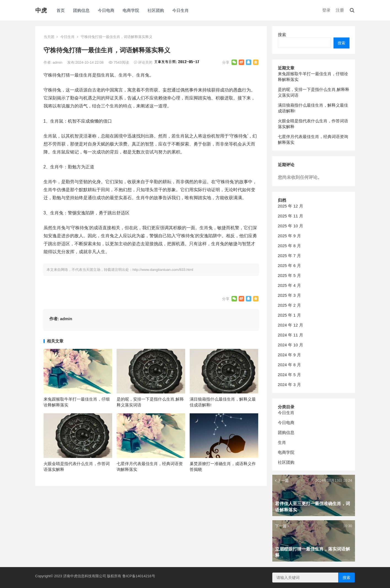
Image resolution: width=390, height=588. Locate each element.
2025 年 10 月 (291, 226)
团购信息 (81, 10)
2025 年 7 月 (289, 256)
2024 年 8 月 (289, 365)
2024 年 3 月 (289, 385)
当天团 (49, 37)
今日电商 (106, 10)
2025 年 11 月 (291, 216)
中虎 (41, 10)
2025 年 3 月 (289, 295)
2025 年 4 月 (289, 285)
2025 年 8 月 (289, 246)
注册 (340, 10)
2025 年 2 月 (289, 305)
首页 (61, 10)
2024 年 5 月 (289, 375)
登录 (326, 10)
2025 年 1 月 (289, 315)
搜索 (282, 35)
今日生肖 (181, 10)
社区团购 (156, 10)
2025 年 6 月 (289, 265)
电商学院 (131, 10)
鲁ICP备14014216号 (139, 576)
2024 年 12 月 (291, 325)
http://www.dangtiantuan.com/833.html (163, 270)
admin (58, 62)
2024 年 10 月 (291, 345)
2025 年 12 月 (291, 206)
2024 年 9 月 (289, 355)
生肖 (282, 442)
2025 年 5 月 (289, 275)
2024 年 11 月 (291, 335)
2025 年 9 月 (289, 236)
